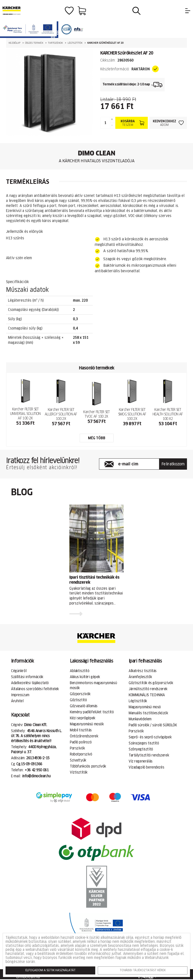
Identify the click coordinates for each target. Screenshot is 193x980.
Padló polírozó (81, 742)
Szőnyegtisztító (141, 749)
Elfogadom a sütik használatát (51, 970)
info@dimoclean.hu (36, 776)
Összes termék (34, 43)
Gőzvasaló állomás (84, 706)
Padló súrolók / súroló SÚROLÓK (153, 725)
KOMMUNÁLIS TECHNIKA (147, 695)
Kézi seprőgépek (83, 718)
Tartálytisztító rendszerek (149, 755)
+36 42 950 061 (37, 770)
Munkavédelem (140, 719)
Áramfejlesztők (140, 677)
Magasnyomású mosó (145, 707)
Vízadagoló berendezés (146, 768)
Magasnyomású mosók (87, 724)
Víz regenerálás (141, 761)
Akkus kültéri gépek (85, 677)
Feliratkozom (173, 464)
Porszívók (77, 748)
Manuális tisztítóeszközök (148, 713)
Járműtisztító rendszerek (148, 689)
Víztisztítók (79, 773)
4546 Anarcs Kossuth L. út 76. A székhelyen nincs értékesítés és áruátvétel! (37, 736)
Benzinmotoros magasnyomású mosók (93, 686)
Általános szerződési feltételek (35, 689)
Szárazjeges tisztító (144, 743)
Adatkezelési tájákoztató (30, 683)
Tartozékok (55, 43)
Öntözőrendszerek (84, 736)
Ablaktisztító (80, 671)
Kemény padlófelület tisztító (92, 712)
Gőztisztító (78, 700)
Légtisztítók (75, 43)
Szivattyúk (78, 760)
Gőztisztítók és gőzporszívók (151, 683)
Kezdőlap (14, 43)
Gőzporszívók (80, 694)
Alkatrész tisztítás (143, 671)
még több (97, 438)
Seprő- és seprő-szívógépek (150, 737)
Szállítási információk (27, 677)
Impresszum (20, 695)
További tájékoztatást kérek (143, 970)
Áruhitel (17, 701)
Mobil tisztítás (81, 730)
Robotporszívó (81, 754)
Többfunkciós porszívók (88, 767)
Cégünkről (19, 671)
